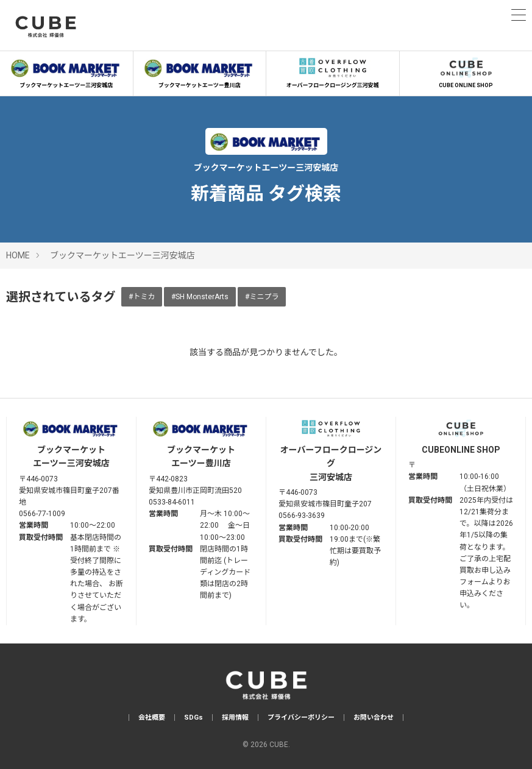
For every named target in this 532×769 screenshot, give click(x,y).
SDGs (193, 718)
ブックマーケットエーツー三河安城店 (66, 71)
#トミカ (142, 297)
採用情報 (235, 718)
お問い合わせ (374, 718)
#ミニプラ (262, 297)
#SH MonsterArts (200, 297)
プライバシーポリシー (301, 718)
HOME (18, 255)
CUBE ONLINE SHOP (466, 71)
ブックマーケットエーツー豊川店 (200, 71)
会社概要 (152, 718)
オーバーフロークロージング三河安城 (333, 71)
